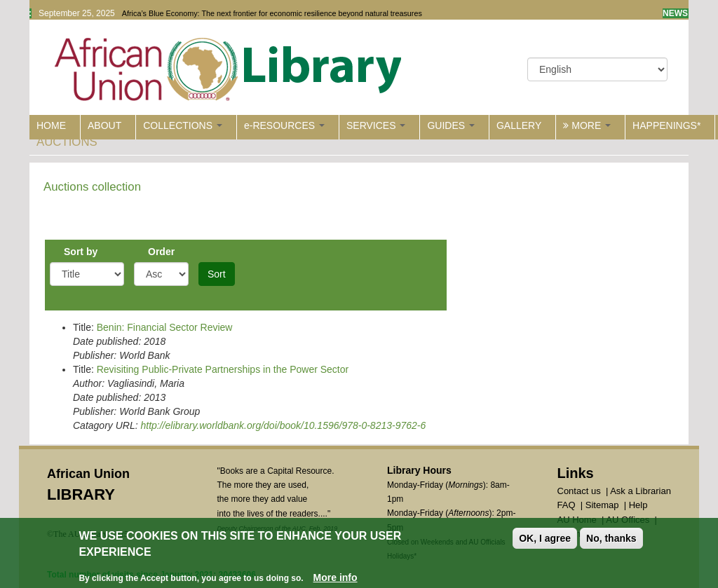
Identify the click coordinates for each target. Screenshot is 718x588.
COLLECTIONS (183, 125)
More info (336, 579)
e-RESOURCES (284, 125)
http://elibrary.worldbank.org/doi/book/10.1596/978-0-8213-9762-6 (283, 425)
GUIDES (451, 125)
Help (638, 505)
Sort (217, 274)
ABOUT (104, 125)
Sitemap (602, 505)
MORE (587, 125)
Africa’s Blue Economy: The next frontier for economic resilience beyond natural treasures (272, 13)
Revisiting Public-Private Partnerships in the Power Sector (223, 369)
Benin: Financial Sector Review (165, 327)
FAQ (567, 505)
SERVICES (376, 125)
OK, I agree (545, 540)
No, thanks (611, 540)
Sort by (81, 252)
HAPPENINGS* (666, 125)
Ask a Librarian (641, 491)
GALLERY (519, 125)
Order (161, 252)
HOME (51, 125)
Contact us (579, 491)
